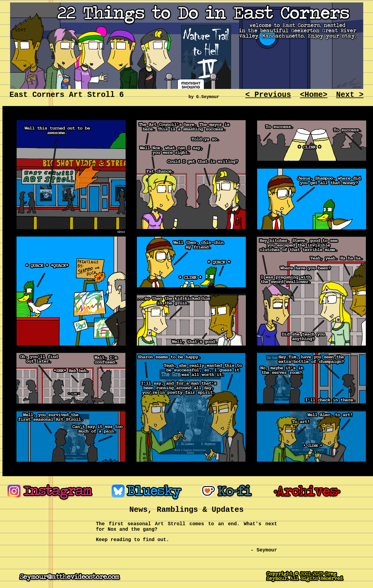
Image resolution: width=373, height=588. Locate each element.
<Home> (314, 95)
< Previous (268, 95)
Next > (350, 95)
